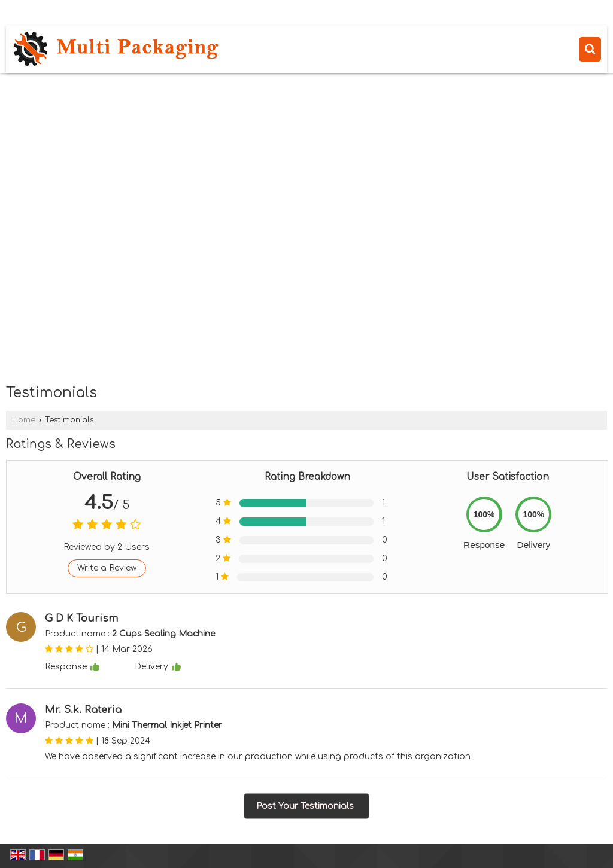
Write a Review (107, 568)
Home (24, 420)
